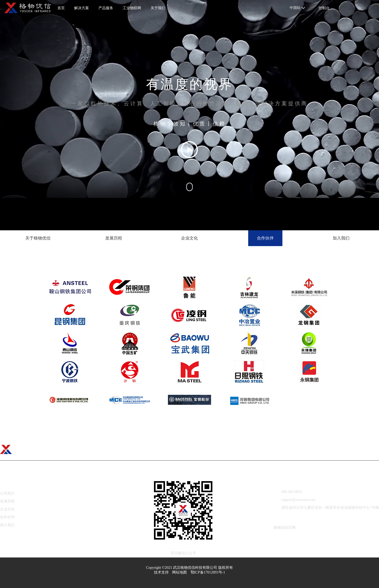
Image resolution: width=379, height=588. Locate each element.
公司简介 (7, 493)
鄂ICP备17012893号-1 (208, 572)
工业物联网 (132, 8)
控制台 (324, 8)
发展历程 (7, 501)
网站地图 (179, 572)
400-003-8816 (288, 492)
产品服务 (106, 8)
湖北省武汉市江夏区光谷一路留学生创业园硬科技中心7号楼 (326, 508)
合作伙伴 (7, 517)
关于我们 (158, 8)
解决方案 (82, 8)
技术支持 (161, 572)
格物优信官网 (285, 528)
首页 (61, 8)
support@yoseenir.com (295, 500)
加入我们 (7, 525)
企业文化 (7, 509)
